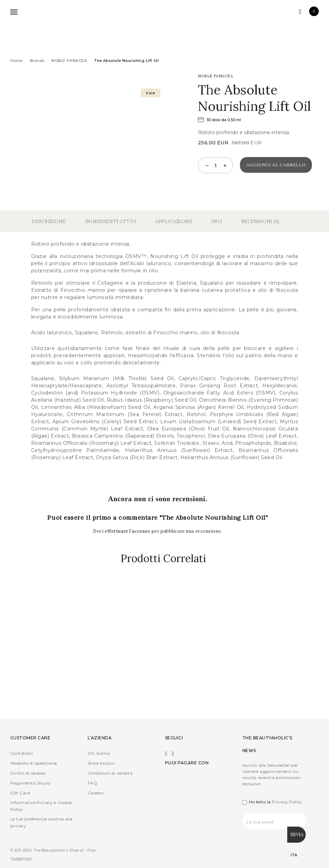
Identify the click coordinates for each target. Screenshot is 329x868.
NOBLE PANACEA (69, 61)
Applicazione (174, 222)
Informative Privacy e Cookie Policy (41, 806)
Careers (96, 793)
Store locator (101, 763)
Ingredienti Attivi (111, 222)
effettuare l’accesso (128, 531)
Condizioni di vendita (110, 773)
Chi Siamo (99, 754)
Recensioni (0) (261, 222)
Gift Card (20, 793)
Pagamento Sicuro (30, 783)
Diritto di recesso (28, 773)
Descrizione (49, 222)
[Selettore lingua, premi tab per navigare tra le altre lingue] (291, 854)
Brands (37, 61)
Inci (217, 222)
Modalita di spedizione (34, 763)
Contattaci (22, 754)
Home (16, 61)
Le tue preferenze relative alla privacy (41, 823)
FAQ (92, 783)
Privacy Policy (287, 802)
